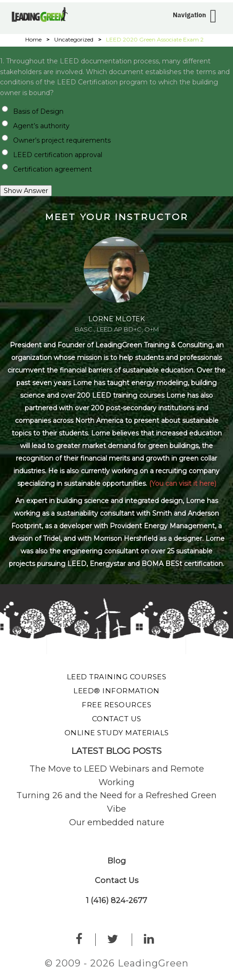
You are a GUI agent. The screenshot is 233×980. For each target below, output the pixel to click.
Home (33, 39)
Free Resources (116, 705)
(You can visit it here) (183, 483)
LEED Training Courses (117, 677)
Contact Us (117, 719)
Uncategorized (74, 39)
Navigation (189, 15)
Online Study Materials (117, 733)
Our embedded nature (117, 822)
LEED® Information (116, 691)
